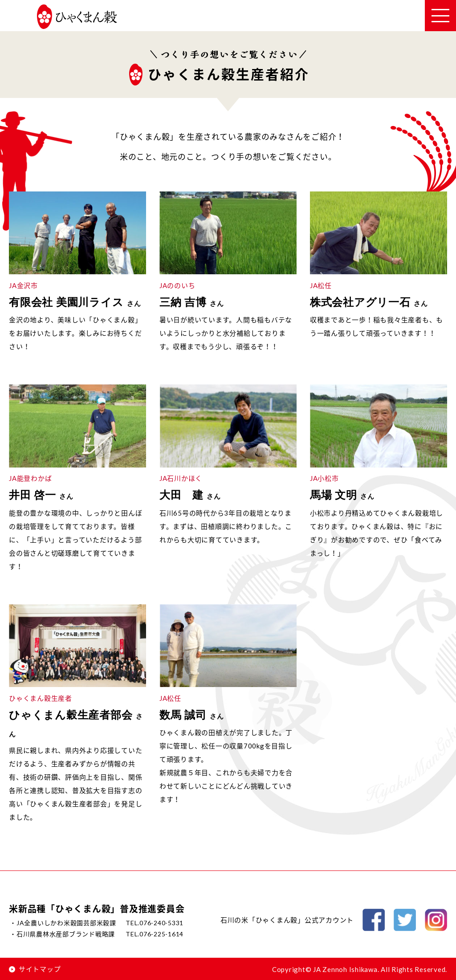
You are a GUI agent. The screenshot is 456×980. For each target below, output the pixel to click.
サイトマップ (35, 969)
